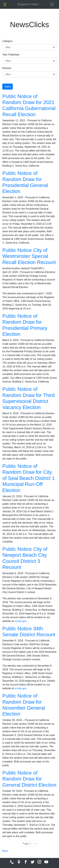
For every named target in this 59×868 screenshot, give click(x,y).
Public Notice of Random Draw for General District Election (29, 779)
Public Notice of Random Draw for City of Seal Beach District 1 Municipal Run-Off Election (29, 478)
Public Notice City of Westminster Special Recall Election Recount (29, 256)
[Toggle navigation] (52, 4)
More (5, 851)
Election (7, 68)
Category (7, 41)
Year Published (11, 55)
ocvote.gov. (21, 621)
